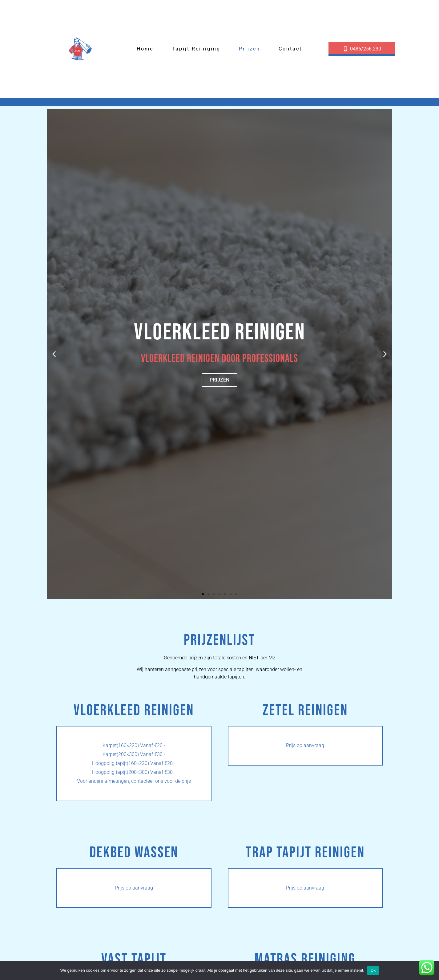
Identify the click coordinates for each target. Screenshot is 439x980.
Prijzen (250, 49)
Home (145, 49)
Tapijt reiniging (196, 49)
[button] (54, 354)
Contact (290, 49)
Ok (373, 970)
